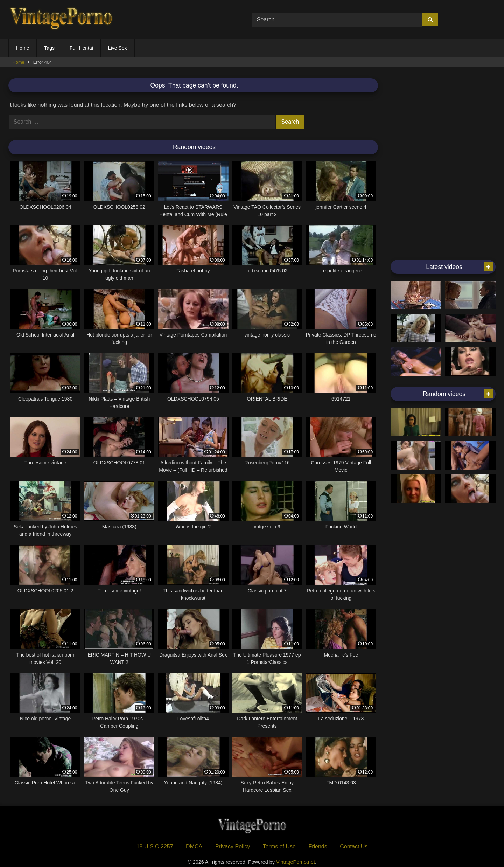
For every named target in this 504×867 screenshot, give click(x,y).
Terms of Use (279, 847)
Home (23, 48)
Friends (318, 847)
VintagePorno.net (296, 862)
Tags (49, 48)
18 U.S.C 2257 (155, 847)
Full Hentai (81, 48)
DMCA (194, 847)
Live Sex (118, 48)
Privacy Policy (233, 847)
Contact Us (354, 847)
